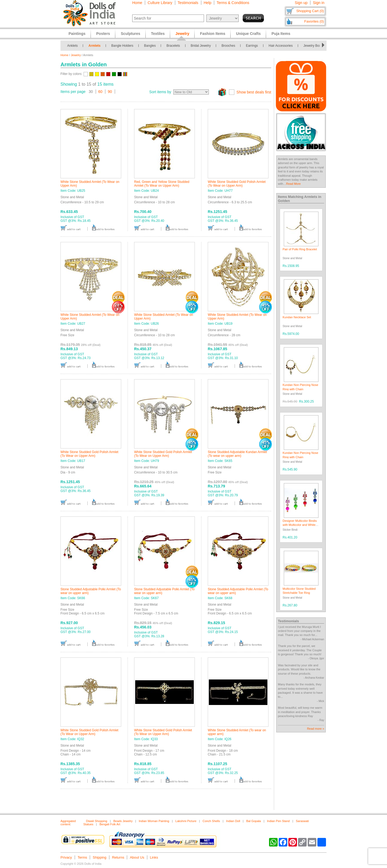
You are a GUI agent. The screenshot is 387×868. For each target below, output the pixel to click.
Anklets (72, 46)
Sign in (319, 3)
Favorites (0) (314, 21)
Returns (118, 857)
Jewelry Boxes (314, 46)
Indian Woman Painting (154, 821)
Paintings (77, 34)
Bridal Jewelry (201, 46)
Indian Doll (233, 821)
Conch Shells (211, 821)
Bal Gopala (253, 821)
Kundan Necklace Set (297, 317)
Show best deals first (254, 92)
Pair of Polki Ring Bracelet (300, 249)
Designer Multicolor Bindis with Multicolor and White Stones (300, 525)
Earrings (252, 46)
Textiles (158, 34)
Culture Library (160, 3)
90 (110, 92)
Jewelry (76, 55)
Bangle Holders (122, 46)
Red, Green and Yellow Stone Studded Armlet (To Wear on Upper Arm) (162, 184)
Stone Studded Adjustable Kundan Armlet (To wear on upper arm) (237, 454)
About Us (137, 857)
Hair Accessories (281, 46)
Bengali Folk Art (110, 824)
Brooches (228, 46)
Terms (82, 857)
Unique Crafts (248, 34)
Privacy (66, 857)
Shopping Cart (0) (310, 11)
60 (101, 92)
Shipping (100, 857)
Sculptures (130, 34)
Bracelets (173, 46)
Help (208, 3)
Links (154, 857)
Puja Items (281, 34)
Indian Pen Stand (278, 821)
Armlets (94, 46)
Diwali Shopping (97, 821)
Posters (103, 34)
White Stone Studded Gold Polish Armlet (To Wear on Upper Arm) (237, 184)
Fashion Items (213, 34)
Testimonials (188, 3)
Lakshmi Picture (186, 821)
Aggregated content (68, 823)
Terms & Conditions (233, 3)
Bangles (150, 46)
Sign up (301, 3)
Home (137, 3)
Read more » (316, 729)
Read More (293, 184)
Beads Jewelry (123, 821)
